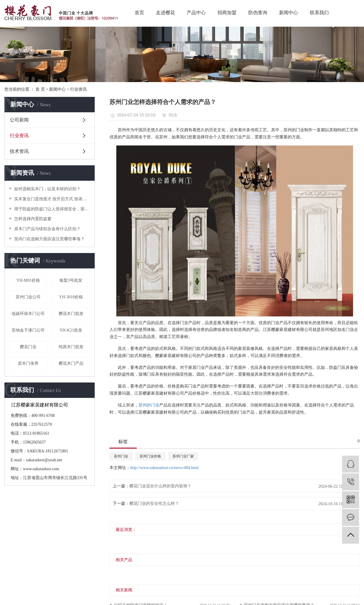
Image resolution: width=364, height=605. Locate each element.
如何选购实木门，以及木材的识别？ (47, 189)
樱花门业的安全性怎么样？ (154, 504)
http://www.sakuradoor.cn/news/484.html (164, 468)
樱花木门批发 (71, 314)
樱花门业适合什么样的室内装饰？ (160, 486)
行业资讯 (78, 89)
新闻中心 (289, 13)
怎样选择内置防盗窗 (32, 219)
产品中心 (196, 13)
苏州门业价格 (150, 456)
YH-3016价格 (71, 297)
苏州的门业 (149, 405)
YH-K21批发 (71, 330)
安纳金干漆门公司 (28, 330)
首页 (139, 13)
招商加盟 (227, 13)
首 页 (40, 89)
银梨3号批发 (71, 280)
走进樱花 (165, 13)
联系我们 (319, 13)
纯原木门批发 (71, 347)
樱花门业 (28, 347)
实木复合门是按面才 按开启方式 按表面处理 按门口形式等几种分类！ (52, 199)
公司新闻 (19, 120)
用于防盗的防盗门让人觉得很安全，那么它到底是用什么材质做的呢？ (52, 209)
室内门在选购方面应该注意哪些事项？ (49, 239)
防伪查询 (258, 13)
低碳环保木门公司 (28, 314)
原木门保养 (28, 363)
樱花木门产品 (71, 363)
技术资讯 (19, 151)
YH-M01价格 (28, 280)
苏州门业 (121, 456)
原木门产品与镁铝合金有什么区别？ (47, 229)
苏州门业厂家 (183, 456)
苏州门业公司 (28, 297)
